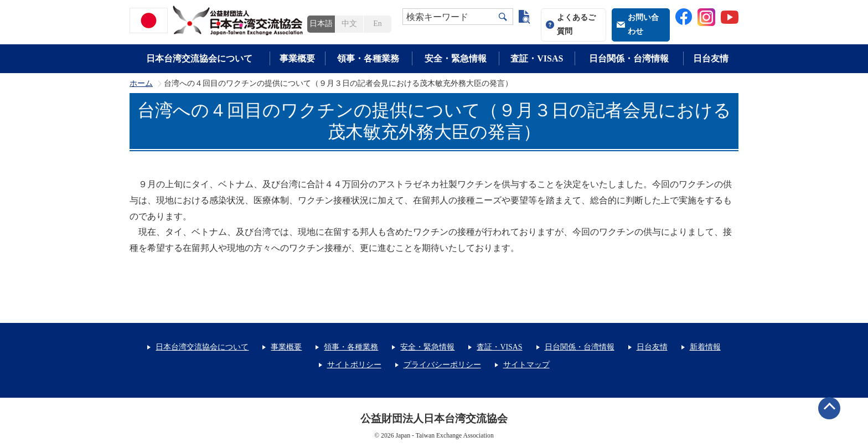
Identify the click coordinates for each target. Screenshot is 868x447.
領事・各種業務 (368, 58)
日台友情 (711, 58)
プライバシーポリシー (442, 365)
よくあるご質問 (576, 24)
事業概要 (297, 58)
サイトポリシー (354, 365)
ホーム (141, 84)
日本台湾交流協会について (199, 58)
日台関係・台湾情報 (629, 58)
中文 (349, 24)
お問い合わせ (643, 24)
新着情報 (705, 347)
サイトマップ (526, 365)
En (377, 24)
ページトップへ (829, 408)
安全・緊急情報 (456, 58)
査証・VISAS (537, 58)
